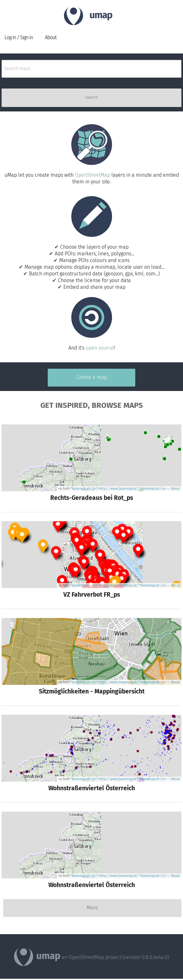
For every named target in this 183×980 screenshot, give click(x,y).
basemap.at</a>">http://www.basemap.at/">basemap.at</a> (119, 489)
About (51, 38)
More (92, 908)
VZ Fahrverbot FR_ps (92, 595)
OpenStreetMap (92, 175)
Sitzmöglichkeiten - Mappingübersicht (92, 692)
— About (173, 489)
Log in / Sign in (19, 38)
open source (100, 348)
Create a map (92, 377)
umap (101, 16)
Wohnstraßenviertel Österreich (92, 789)
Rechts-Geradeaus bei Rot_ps (92, 498)
